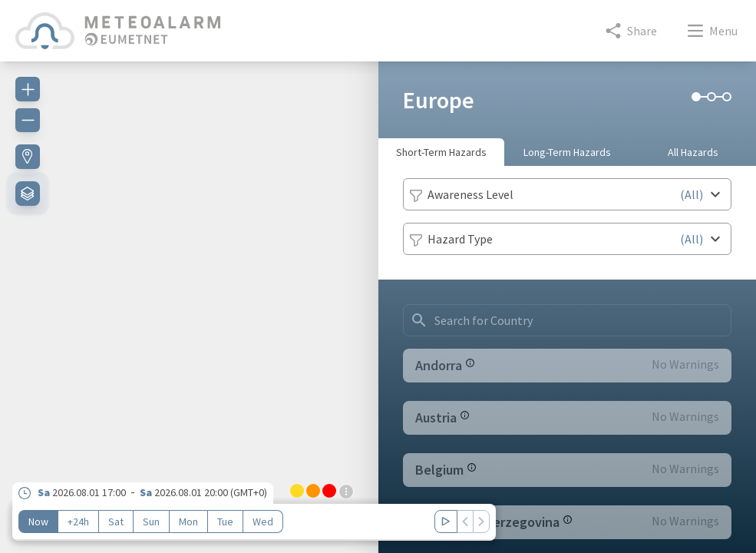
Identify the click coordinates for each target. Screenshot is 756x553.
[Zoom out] (28, 120)
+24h (78, 522)
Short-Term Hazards (441, 152)
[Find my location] (28, 157)
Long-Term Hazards (567, 152)
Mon (188, 522)
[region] (189, 298)
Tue (225, 522)
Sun (151, 522)
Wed (263, 522)
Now (38, 522)
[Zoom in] (28, 89)
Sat (116, 522)
